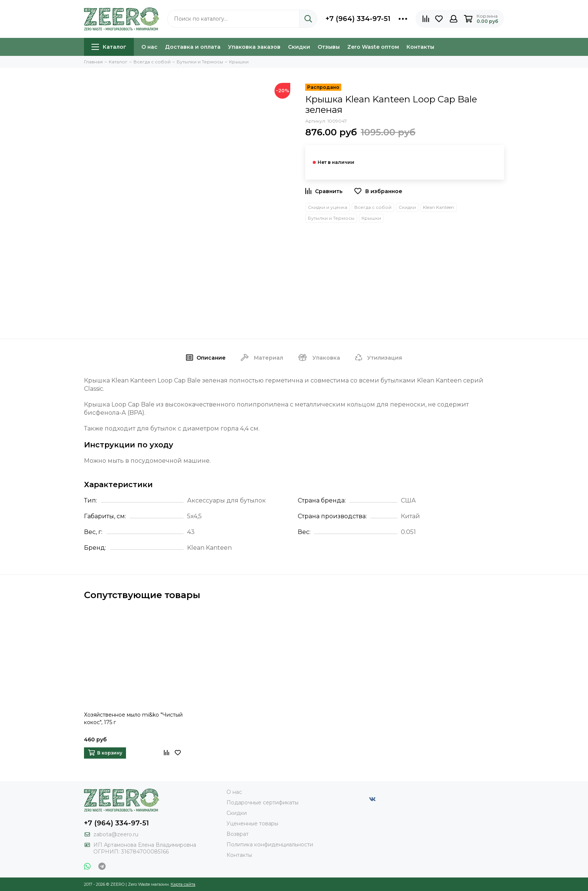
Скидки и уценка (328, 207)
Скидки (299, 47)
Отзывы (329, 47)
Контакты (420, 47)
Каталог (109, 47)
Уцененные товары (252, 823)
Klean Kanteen (439, 207)
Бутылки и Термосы (331, 218)
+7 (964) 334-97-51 (358, 19)
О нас (149, 47)
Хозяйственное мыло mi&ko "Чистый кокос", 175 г (133, 718)
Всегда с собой (373, 207)
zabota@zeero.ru (116, 834)
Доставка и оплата (193, 47)
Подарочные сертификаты (262, 802)
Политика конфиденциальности (270, 844)
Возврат (238, 834)
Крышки (371, 218)
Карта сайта (183, 884)
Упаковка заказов (254, 47)
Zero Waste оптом (373, 47)
